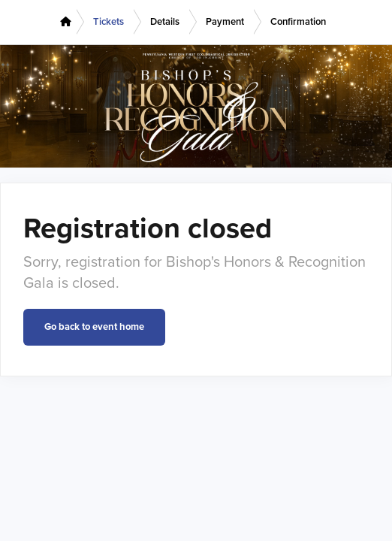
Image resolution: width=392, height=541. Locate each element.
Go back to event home (94, 327)
